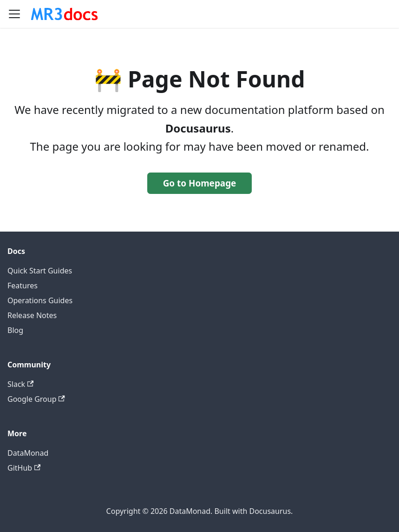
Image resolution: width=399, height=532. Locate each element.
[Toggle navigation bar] (14, 14)
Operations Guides (40, 300)
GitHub (24, 468)
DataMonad (28, 453)
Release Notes (32, 315)
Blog (15, 330)
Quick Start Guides (40, 271)
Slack (20, 384)
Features (23, 286)
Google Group (36, 399)
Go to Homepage (200, 183)
